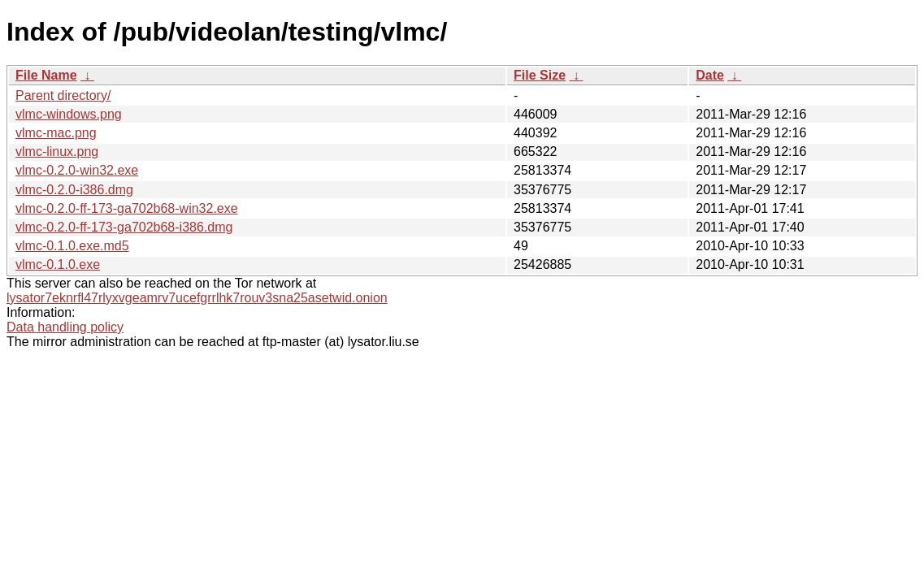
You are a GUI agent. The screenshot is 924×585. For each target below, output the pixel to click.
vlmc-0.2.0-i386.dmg (74, 190)
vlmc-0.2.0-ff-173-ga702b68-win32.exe (127, 208)
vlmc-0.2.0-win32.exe (77, 170)
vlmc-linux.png (57, 152)
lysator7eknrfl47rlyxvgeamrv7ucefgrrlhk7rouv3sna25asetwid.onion (197, 298)
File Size (540, 75)
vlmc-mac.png (56, 133)
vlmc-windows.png (69, 114)
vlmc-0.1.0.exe (58, 264)
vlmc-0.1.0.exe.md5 (72, 246)
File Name (46, 75)
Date (710, 75)
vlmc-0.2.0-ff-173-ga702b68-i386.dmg (124, 227)
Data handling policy (65, 327)
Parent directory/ (63, 95)
